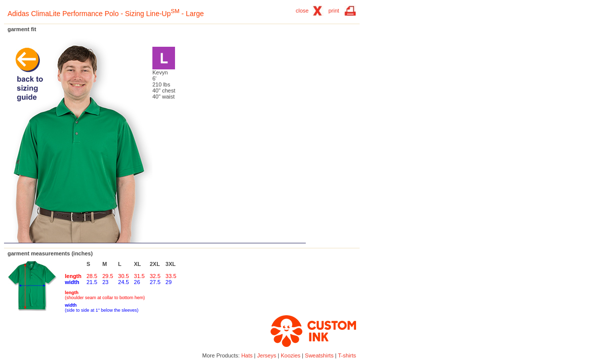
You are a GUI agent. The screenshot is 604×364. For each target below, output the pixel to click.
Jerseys (267, 355)
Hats (247, 355)
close (302, 11)
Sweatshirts (319, 355)
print (334, 11)
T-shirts (347, 355)
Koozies (290, 355)
